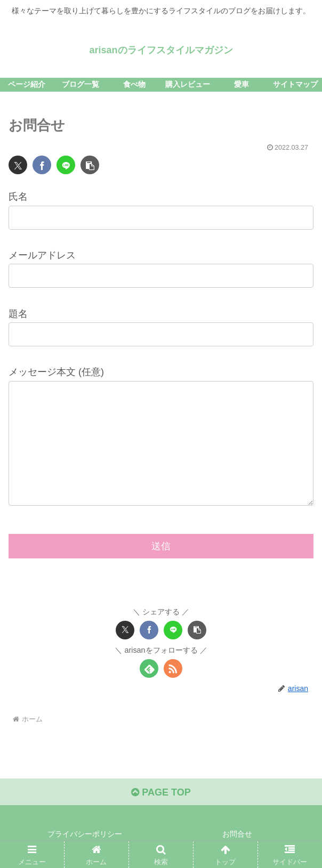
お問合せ (237, 834)
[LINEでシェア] (66, 165)
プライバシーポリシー (85, 834)
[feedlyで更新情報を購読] (149, 668)
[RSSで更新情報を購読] (173, 668)
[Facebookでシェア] (42, 165)
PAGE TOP (161, 792)
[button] (90, 165)
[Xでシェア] (18, 165)
